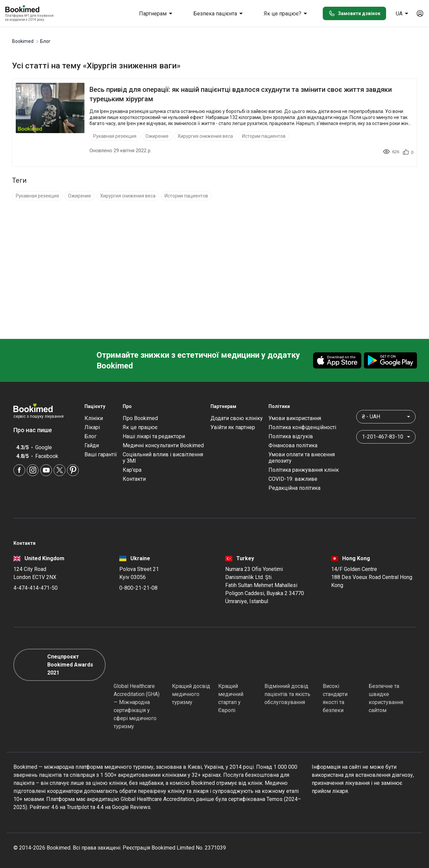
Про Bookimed (140, 418)
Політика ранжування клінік (304, 470)
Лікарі (92, 427)
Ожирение (157, 136)
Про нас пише (36, 430)
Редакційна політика (294, 488)
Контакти (134, 479)
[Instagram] (33, 470)
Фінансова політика (293, 445)
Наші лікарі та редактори (154, 436)
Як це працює (140, 427)
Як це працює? (287, 13)
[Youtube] (46, 470)
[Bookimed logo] (30, 9)
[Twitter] (59, 470)
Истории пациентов (264, 136)
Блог (90, 436)
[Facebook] (19, 470)
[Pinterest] (73, 470)
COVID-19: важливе (293, 479)
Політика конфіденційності (302, 427)
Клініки (94, 418)
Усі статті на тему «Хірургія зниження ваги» (96, 66)
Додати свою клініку (237, 418)
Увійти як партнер (233, 427)
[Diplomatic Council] (335, 665)
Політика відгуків (291, 436)
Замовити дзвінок (354, 13)
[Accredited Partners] (277, 665)
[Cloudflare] (392, 665)
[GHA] (126, 665)
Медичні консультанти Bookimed (163, 445)
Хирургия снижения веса (205, 136)
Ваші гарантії (101, 454)
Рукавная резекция (115, 136)
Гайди (92, 445)
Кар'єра (132, 470)
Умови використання (295, 418)
